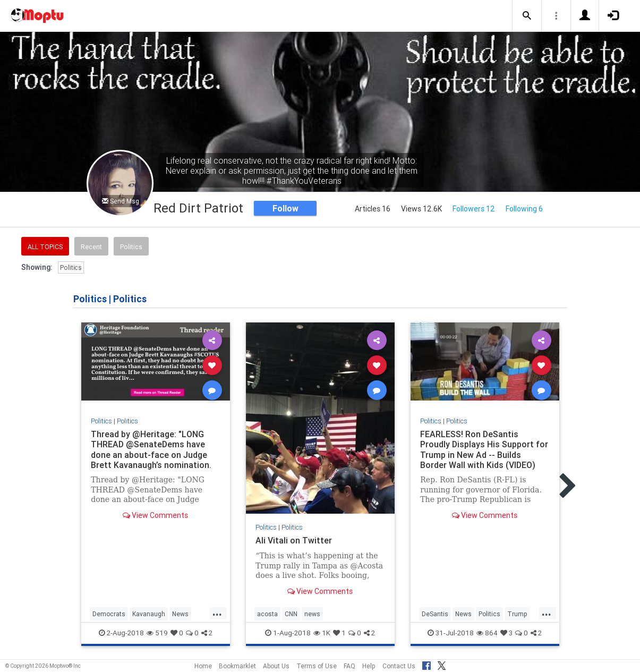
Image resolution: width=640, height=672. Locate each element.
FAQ (349, 666)
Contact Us (399, 666)
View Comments (155, 515)
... (217, 613)
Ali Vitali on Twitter (294, 540)
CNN (291, 614)
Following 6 (524, 209)
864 (487, 633)
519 (157, 633)
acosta (267, 614)
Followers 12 (474, 209)
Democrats (109, 614)
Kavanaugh (149, 614)
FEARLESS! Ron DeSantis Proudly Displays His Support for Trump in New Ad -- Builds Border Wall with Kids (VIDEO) (484, 449)
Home (203, 666)
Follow (285, 208)
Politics (131, 247)
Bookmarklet (237, 666)
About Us (276, 666)
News (180, 614)
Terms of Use (317, 666)
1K (322, 633)
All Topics (45, 247)
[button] (527, 16)
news (312, 614)
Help (369, 666)
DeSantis (435, 614)
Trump (517, 614)
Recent (91, 247)
